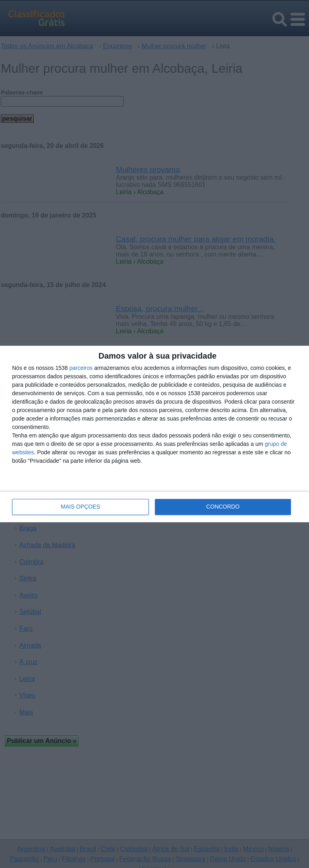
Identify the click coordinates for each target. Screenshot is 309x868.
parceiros (81, 368)
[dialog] (154, 434)
